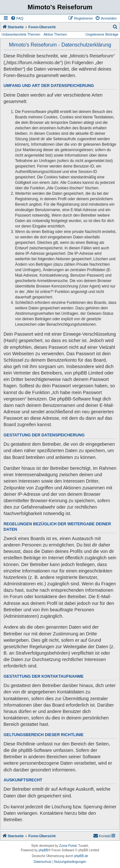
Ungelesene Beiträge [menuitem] (102, 34)
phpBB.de (81, 856)
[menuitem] (17, 18)
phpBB (44, 850)
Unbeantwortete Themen (21, 34)
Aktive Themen (55, 34)
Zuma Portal (68, 846)
